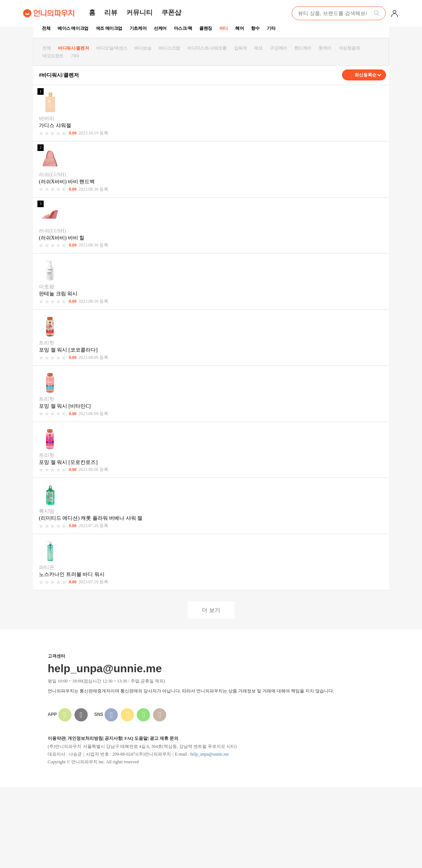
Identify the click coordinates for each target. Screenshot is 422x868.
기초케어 (138, 28)
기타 (271, 28)
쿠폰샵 (171, 12)
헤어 (239, 28)
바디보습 (143, 48)
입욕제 (241, 48)
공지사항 (113, 738)
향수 (255, 28)
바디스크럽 (169, 48)
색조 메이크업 (109, 28)
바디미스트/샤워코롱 (207, 48)
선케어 (160, 28)
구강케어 (278, 48)
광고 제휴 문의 (164, 738)
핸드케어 (303, 48)
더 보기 (211, 610)
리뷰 (111, 12)
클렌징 (206, 28)
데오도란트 (53, 56)
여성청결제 (349, 48)
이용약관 (57, 738)
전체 (46, 28)
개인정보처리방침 (85, 738)
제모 (258, 48)
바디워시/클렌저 (73, 48)
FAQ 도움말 (136, 738)
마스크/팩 (183, 28)
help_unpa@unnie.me (209, 754)
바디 (224, 28)
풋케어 (325, 48)
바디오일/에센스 (112, 48)
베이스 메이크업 (73, 28)
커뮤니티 (139, 12)
